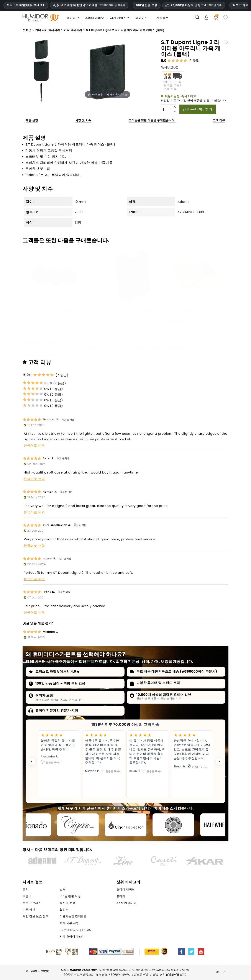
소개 (63, 889)
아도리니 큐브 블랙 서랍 (182, 310)
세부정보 (163, 18)
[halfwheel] (221, 825)
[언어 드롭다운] (220, 971)
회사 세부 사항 (69, 923)
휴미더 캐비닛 (134, 348)
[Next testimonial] (219, 761)
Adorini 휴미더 (187, 348)
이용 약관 (29, 910)
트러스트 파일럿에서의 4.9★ (26, 5)
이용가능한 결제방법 (73, 916)
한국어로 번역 (34, 446)
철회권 (64, 910)
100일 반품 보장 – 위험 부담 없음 (60, 683)
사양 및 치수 (83, 120)
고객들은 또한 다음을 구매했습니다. (152, 120)
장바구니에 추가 (198, 109)
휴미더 (161, 348)
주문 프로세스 (32, 903)
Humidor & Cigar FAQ (76, 930)
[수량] (166, 109)
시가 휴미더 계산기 (72, 937)
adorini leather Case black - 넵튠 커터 (125, 310)
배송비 (27, 896)
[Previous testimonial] (32, 761)
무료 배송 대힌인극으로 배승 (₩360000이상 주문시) (177, 671)
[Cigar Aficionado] (30, 825)
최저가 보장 (44, 695)
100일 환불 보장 (70, 896)
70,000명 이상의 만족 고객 (196, 5)
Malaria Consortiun (84, 970)
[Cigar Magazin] (173, 825)
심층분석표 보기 (176, 974)
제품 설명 (32, 120)
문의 (25, 889)
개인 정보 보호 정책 (36, 916)
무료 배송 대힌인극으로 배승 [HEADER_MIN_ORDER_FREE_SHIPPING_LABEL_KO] (89, 5)
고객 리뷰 (219, 120)
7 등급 (194, 60)
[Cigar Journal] (78, 825)
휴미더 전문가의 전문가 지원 (57, 710)
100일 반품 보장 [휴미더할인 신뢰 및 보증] (147, 5)
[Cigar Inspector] (126, 825)
